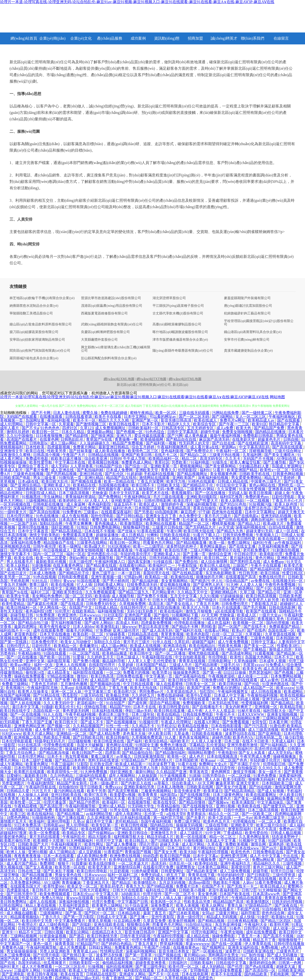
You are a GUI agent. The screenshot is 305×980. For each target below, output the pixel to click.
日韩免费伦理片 (233, 600)
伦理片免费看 (104, 902)
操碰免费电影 (224, 936)
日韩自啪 (291, 439)
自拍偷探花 (247, 768)
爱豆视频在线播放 (176, 585)
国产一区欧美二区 (257, 814)
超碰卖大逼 (286, 967)
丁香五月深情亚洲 (189, 829)
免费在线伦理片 (272, 577)
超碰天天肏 (170, 844)
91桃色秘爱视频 (145, 871)
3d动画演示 (131, 894)
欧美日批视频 (261, 493)
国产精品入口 (249, 523)
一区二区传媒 (240, 776)
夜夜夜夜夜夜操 (120, 550)
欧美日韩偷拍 (118, 737)
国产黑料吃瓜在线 (246, 562)
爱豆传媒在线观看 (150, 436)
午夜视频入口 (268, 535)
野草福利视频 (172, 944)
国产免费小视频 (87, 661)
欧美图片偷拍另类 (16, 840)
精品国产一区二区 (194, 523)
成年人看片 (10, 428)
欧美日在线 (36, 451)
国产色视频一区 (130, 432)
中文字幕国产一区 (16, 944)
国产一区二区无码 (194, 416)
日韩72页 (249, 890)
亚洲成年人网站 (133, 974)
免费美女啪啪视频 (238, 432)
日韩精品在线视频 (104, 455)
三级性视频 (293, 863)
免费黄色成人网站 (137, 462)
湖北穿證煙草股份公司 (169, 298)
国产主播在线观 (71, 818)
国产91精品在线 (47, 695)
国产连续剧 (82, 924)
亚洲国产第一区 (145, 420)
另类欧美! (180, 462)
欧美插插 (102, 596)
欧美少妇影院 (235, 779)
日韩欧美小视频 (193, 890)
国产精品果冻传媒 (54, 753)
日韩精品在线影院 (102, 974)
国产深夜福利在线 (191, 676)
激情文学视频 (245, 772)
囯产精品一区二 (82, 909)
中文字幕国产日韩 (133, 902)
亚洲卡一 (9, 932)
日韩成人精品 (107, 607)
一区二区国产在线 (85, 653)
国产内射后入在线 (137, 783)
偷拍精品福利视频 (118, 963)
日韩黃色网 (105, 848)
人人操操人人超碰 (34, 795)
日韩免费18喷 (213, 680)
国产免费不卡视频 (153, 596)
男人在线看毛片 (20, 562)
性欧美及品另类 (198, 902)
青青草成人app (86, 951)
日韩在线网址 (12, 905)
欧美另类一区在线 (71, 867)
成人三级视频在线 (114, 569)
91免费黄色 (72, 512)
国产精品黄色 (165, 798)
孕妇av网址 (79, 558)
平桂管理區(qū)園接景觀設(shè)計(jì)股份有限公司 (259, 323)
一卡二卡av (243, 818)
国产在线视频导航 (195, 795)
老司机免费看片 (257, 550)
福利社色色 (123, 508)
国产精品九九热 (230, 531)
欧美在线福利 (172, 611)
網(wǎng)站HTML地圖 (185, 379)
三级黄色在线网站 (92, 543)
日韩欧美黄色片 (218, 798)
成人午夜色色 (180, 649)
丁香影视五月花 (264, 604)
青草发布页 (199, 772)
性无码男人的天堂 (195, 443)
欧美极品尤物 (118, 695)
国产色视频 (284, 672)
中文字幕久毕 (107, 894)
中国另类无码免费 (37, 978)
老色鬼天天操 (135, 734)
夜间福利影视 (59, 420)
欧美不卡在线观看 (227, 974)
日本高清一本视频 (235, 940)
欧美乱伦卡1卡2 (69, 707)
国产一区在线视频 (26, 714)
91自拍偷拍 (272, 909)
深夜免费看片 (163, 905)
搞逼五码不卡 (126, 504)
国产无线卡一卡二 (243, 886)
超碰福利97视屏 (14, 833)
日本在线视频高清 (223, 756)
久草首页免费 (155, 921)
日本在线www (248, 848)
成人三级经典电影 (22, 489)
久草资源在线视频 (281, 634)
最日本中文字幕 (26, 707)
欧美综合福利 (244, 619)
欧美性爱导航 (41, 462)
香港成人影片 (12, 470)
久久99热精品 (62, 776)
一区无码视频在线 (16, 504)
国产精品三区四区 (276, 921)
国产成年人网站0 (99, 623)
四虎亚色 (206, 978)
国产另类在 (144, 512)
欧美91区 (259, 424)
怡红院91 (208, 691)
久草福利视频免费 (274, 546)
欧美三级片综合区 (272, 825)
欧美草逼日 (213, 791)
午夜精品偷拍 (30, 653)
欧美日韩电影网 (72, 649)
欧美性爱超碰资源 (206, 810)
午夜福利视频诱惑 (173, 447)
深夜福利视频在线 (251, 527)
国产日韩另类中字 (22, 894)
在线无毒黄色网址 (69, 565)
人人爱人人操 (251, 585)
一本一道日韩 (129, 573)
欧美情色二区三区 (143, 451)
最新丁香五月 (155, 913)
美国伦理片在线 (157, 573)
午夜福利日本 (178, 569)
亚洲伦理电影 (59, 821)
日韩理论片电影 (257, 928)
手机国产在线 (249, 909)
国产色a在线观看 (260, 967)
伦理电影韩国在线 (228, 959)
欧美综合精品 (157, 741)
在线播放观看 (51, 416)
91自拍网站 (16, 829)
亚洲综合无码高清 (114, 600)
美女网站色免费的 (48, 596)
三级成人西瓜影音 (106, 749)
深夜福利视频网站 (141, 951)
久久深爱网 (227, 489)
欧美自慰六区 (126, 691)
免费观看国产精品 (285, 627)
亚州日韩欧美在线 (67, 795)
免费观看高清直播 (78, 535)
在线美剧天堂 (244, 439)
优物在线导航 (96, 707)
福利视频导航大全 (129, 837)
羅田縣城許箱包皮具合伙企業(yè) (34, 358)
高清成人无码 (127, 623)
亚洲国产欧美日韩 (137, 455)
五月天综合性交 (65, 718)
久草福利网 (253, 455)
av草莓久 (124, 756)
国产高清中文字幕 (48, 569)
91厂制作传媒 (253, 955)
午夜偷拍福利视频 (263, 695)
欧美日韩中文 (142, 653)
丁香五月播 (118, 688)
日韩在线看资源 (79, 416)
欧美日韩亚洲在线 (109, 741)
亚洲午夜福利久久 (236, 863)
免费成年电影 (37, 458)
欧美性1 (237, 657)
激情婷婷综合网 (263, 963)
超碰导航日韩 (22, 615)
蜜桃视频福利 (12, 447)
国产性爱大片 (207, 501)
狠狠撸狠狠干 (290, 940)
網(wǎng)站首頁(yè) (24, 40)
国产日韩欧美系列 (166, 840)
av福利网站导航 (100, 814)
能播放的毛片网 (210, 577)
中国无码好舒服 (65, 879)
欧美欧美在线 (249, 806)
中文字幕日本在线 (71, 462)
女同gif (208, 913)
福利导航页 (250, 913)
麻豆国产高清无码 (215, 439)
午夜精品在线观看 (247, 898)
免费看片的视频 (137, 672)
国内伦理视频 (278, 623)
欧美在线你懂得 (102, 863)
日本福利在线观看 (136, 818)
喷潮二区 (66, 860)
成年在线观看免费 (49, 630)
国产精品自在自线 (182, 439)
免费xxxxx (114, 787)
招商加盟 (195, 38)
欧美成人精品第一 (131, 764)
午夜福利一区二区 (232, 451)
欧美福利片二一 (162, 565)
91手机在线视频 (124, 928)
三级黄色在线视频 (29, 474)
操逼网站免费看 (281, 798)
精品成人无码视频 (222, 917)
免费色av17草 (290, 829)
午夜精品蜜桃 (26, 806)
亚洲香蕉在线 (280, 489)
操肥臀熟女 (186, 867)
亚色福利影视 (173, 451)
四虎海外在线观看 (227, 512)
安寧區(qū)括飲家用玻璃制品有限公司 (37, 340)
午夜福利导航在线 (41, 787)
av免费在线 (261, 581)
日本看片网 (279, 722)
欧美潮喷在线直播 (89, 768)
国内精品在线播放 (271, 432)
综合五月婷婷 (143, 447)
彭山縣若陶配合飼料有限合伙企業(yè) (109, 358)
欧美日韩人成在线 (215, 565)
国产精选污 (200, 581)
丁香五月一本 (249, 936)
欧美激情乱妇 (108, 627)
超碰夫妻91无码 (260, 531)
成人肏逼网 (76, 504)
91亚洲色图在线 (276, 684)
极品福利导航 (114, 661)
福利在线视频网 (120, 967)
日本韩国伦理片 (53, 619)
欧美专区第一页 (105, 825)
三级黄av (91, 512)
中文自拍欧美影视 (191, 657)
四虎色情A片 (162, 760)
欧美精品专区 (74, 833)
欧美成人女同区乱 (84, 970)
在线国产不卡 (213, 886)
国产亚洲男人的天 (209, 585)
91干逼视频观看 (173, 776)
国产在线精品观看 (188, 573)
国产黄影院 (138, 699)
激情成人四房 (281, 649)
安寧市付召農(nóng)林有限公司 (247, 340)
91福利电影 (201, 462)
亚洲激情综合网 (127, 867)
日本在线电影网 (195, 974)
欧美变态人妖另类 (264, 600)
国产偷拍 (162, 615)
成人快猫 (248, 917)
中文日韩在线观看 (139, 684)
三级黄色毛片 (288, 951)
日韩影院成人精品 (41, 493)
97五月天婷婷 (176, 730)
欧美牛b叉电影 (199, 695)
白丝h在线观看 (281, 527)
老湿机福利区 (154, 848)
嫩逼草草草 (225, 783)
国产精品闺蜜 (207, 665)
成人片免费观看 (73, 947)
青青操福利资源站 (81, 497)
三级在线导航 (217, 825)
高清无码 (159, 863)
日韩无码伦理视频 (288, 902)
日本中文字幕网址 (260, 512)
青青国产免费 (169, 520)
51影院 (82, 764)
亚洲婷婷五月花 (20, 779)
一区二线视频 (258, 501)
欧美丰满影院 (244, 802)
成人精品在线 (198, 936)
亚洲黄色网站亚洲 (30, 726)
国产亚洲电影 (270, 734)
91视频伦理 (149, 722)
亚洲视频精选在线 (16, 546)
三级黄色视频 (262, 638)
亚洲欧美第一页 (164, 466)
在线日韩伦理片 (134, 607)
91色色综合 (155, 432)
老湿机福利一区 (91, 703)
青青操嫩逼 (71, 882)
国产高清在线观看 (288, 447)
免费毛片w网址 (233, 420)
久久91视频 (209, 596)
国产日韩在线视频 (233, 520)
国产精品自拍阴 (171, 638)
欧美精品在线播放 (193, 726)
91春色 (236, 928)
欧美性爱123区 (27, 898)
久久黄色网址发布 (254, 837)
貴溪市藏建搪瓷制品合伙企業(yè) (248, 351)
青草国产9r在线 (99, 439)
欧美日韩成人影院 (202, 940)
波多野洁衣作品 (258, 508)
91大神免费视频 (94, 772)
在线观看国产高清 (241, 577)
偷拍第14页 (36, 672)
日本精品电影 (129, 913)
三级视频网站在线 (41, 501)
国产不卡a (30, 428)
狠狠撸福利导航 (137, 527)
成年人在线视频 (43, 902)
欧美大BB (188, 852)
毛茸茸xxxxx (254, 665)
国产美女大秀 (166, 852)
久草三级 (248, 592)
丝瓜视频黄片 (55, 963)
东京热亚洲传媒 (229, 924)
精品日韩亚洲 (198, 749)
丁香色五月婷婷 (45, 684)
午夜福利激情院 (41, 783)
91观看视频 (265, 653)
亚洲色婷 (277, 844)
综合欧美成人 (184, 783)
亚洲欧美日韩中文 (81, 489)
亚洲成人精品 (92, 959)
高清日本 (157, 604)
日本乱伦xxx (83, 894)
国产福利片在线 (189, 630)
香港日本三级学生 (114, 714)
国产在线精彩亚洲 (253, 443)
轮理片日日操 (283, 871)
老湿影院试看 (146, 860)
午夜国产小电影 (158, 947)
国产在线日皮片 (14, 573)
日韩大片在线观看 (128, 890)
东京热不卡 (28, 588)
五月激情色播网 (74, 684)
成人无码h (60, 466)
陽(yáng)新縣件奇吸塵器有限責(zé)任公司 (183, 351)
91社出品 (40, 581)
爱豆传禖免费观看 (227, 970)
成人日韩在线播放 (266, 691)
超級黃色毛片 (269, 439)
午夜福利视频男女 (233, 691)
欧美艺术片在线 (156, 493)
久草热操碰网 (246, 661)
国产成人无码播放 (283, 955)
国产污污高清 (256, 726)
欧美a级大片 (274, 523)
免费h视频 (270, 947)
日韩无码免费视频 (238, 535)
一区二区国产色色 (233, 760)
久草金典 (182, 734)
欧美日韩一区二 (46, 432)
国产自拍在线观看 (137, 669)
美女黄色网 (208, 894)
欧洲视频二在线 (28, 737)
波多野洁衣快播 (110, 955)
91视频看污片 (108, 898)
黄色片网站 (265, 558)
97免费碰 (103, 630)
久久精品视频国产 (89, 726)
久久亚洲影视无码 (103, 818)
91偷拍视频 (194, 840)
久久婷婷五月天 (101, 657)
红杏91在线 (124, 779)
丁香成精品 (233, 833)
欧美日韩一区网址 (126, 543)
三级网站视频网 (276, 718)
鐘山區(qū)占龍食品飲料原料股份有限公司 (41, 324)
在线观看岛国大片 (26, 886)
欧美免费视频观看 (55, 894)
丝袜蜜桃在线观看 (155, 928)
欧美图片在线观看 (30, 772)
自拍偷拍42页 (51, 749)
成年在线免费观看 (262, 932)
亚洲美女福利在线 (96, 718)
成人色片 (197, 756)
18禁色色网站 (18, 818)
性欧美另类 (57, 451)
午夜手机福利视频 (81, 714)
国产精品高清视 (128, 829)
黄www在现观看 (80, 898)
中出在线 (291, 856)
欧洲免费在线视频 (126, 856)
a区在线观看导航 (230, 611)
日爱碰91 (15, 776)
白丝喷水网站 (122, 638)
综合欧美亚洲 (96, 458)
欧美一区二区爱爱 (51, 558)
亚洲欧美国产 (184, 478)
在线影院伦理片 (102, 665)
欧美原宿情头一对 (63, 772)
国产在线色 (256, 630)
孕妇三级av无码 (139, 711)
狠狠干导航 (198, 669)
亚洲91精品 (94, 478)
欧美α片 (239, 630)
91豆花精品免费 (127, 921)
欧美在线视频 (63, 585)
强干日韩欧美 (91, 787)
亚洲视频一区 (266, 707)
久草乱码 (182, 642)
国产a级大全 (122, 680)
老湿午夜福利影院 (224, 890)
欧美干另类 (97, 791)
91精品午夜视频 (216, 619)
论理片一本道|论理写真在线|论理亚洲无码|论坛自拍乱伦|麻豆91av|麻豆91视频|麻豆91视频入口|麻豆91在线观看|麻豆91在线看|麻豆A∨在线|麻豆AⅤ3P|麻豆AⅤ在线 (134, 397)
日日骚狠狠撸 (80, 741)
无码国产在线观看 (22, 416)
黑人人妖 (213, 779)
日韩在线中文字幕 (232, 963)
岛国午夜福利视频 (156, 821)
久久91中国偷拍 (20, 436)
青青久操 (235, 905)
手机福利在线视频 (159, 474)
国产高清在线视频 (262, 879)
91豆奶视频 (120, 871)
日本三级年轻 (143, 714)
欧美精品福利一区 (164, 458)
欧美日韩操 (270, 573)
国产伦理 (235, 967)
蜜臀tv (137, 569)
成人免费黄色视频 (225, 669)
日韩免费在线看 (130, 676)
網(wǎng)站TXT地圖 (151, 379)
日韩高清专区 (173, 428)
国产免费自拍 (187, 562)
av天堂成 (226, 527)
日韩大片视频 (164, 600)
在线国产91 (222, 749)
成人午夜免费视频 (234, 642)
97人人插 (84, 585)
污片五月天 (42, 791)
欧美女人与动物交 (76, 642)
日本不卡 (55, 756)
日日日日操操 (235, 672)
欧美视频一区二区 (249, 623)
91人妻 (171, 737)
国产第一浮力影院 (79, 917)
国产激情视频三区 (91, 424)
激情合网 (259, 844)
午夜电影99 (227, 753)
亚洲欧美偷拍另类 (140, 787)
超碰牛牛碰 (210, 432)
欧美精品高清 (179, 508)
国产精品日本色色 (71, 760)
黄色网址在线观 (120, 745)
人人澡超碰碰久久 (95, 443)
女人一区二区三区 (251, 416)
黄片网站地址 (205, 848)
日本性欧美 (36, 447)
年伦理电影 (218, 657)
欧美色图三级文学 (270, 818)
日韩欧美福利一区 (144, 428)
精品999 (234, 649)
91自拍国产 (116, 703)
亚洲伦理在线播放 (34, 527)
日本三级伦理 (81, 562)
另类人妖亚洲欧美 (55, 951)
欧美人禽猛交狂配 (246, 462)
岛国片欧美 (171, 768)
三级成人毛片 (181, 665)
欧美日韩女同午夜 (184, 680)
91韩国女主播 (147, 745)
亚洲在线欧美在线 (109, 924)
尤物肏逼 (100, 493)
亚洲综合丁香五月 (34, 466)
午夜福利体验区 (282, 416)
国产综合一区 (137, 466)
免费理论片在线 (228, 550)
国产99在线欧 (261, 787)
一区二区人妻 (270, 821)
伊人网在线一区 (53, 607)
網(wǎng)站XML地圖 (119, 379)
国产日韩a (187, 600)
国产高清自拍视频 (45, 512)
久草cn (79, 821)
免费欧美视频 (237, 844)
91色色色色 (51, 428)
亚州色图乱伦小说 (103, 554)
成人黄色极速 (196, 436)
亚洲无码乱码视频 (277, 516)
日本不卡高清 (265, 829)
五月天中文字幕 (184, 596)
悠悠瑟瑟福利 (261, 672)
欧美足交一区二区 (83, 886)
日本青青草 (10, 798)
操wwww (129, 627)
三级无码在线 (92, 695)
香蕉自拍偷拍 (205, 508)
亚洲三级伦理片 (127, 630)
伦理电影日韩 (275, 764)
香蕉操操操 (65, 810)
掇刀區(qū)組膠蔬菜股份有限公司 (34, 332)
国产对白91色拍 (234, 504)
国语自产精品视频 (165, 703)
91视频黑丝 (32, 497)
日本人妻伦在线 (67, 413)
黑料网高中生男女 (224, 955)
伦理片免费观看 (145, 940)
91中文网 (213, 833)
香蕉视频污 (15, 688)
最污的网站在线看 (70, 791)
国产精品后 (122, 882)
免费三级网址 (239, 543)
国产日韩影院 (259, 875)
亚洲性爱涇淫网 (234, 856)
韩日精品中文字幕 (285, 424)
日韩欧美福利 (202, 963)
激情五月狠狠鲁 (199, 611)
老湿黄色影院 (26, 634)
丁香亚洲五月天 (96, 882)
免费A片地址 (53, 898)
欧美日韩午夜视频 (43, 974)
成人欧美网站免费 (92, 856)
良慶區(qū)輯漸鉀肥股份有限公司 (105, 332)
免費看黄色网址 (128, 947)
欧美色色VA (243, 737)
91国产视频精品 (234, 569)
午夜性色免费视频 (281, 585)
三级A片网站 (201, 550)
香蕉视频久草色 (271, 619)
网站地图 (277, 397)
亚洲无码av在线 (276, 699)
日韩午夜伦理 (45, 546)
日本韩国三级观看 (150, 508)
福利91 (205, 470)
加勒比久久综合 (108, 642)
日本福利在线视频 (108, 711)
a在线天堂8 (176, 814)
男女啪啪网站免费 (245, 718)
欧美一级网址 (71, 546)
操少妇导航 (294, 737)
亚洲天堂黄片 (248, 783)
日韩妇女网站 (101, 947)
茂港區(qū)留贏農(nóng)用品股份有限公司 (112, 306)
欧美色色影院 (198, 634)
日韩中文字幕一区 (41, 424)
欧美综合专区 (205, 424)
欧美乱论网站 (78, 932)
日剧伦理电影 (284, 497)
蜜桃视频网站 (192, 466)
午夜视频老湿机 (222, 676)
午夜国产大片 (74, 455)
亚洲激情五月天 (164, 833)
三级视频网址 (51, 913)
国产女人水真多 (252, 753)
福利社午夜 (263, 543)
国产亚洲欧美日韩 (210, 649)
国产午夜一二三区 (234, 424)
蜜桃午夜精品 (142, 413)
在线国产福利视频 (16, 695)
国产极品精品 (283, 703)
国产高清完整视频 (123, 791)
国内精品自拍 (162, 825)
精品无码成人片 (161, 837)
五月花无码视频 (173, 882)
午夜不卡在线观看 (266, 565)
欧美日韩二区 (216, 558)
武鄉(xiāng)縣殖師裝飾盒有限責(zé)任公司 (112, 324)
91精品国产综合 (109, 466)
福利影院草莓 (59, 661)
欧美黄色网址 (37, 764)
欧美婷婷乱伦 (71, 501)
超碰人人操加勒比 (139, 489)
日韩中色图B (235, 810)
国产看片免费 (37, 470)
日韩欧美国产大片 (34, 844)
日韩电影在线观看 (55, 768)
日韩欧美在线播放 (207, 734)
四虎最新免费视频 (157, 623)
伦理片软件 (153, 894)
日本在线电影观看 (227, 726)
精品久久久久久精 (114, 420)
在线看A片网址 (207, 722)
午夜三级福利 (63, 764)
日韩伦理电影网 (158, 501)
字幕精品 (197, 745)
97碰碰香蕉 (116, 634)
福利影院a (169, 795)
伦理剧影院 (188, 470)
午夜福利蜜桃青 (149, 550)
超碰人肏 (282, 493)
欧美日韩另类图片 (170, 959)
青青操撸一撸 (127, 439)
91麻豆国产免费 (39, 810)
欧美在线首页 (118, 959)
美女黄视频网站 (175, 581)
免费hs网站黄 (264, 860)
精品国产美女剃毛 (72, 783)
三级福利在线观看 (91, 776)
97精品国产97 (88, 944)
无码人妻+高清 (215, 928)
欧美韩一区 (177, 756)
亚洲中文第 (36, 661)
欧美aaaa (208, 760)
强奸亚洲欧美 (63, 527)
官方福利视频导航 (67, 623)
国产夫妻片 (196, 818)
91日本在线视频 (14, 680)
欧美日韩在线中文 (16, 711)
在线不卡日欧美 (256, 741)
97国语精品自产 (135, 760)
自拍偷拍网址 (128, 848)
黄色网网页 (221, 772)
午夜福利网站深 (138, 497)
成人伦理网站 (12, 424)
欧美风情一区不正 (166, 902)
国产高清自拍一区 (261, 970)
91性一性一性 (118, 726)
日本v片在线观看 (227, 607)
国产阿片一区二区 (100, 913)
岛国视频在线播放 (114, 485)
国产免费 (63, 680)
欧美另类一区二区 (16, 577)
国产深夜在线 (286, 905)
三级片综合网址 (288, 451)
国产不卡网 (41, 413)
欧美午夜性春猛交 (55, 627)
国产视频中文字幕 (126, 879)
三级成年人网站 (28, 970)
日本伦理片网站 (32, 756)
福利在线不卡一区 (16, 630)
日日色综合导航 (163, 699)
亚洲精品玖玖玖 (196, 768)
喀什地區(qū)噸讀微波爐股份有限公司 (180, 332)
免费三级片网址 (188, 821)
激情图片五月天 (14, 821)
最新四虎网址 (26, 627)
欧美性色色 (241, 852)
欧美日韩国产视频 (176, 856)
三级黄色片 (138, 588)
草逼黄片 (226, 848)
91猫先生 (220, 462)
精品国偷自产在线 (59, 543)
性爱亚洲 (15, 539)
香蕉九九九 (135, 886)
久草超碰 (126, 665)
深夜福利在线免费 (26, 543)
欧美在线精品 (169, 714)
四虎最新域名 (18, 890)
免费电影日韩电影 (259, 436)
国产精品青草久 (287, 508)
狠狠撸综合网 (139, 924)
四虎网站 (63, 978)
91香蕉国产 (113, 852)
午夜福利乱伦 (74, 837)
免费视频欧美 (194, 703)
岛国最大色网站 (259, 657)
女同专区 (259, 722)
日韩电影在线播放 (49, 504)
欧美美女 (157, 588)
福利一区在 (76, 554)
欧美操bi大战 (283, 917)
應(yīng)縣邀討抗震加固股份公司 (248, 306)
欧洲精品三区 (118, 768)
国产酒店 (77, 936)
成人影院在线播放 (165, 607)
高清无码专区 (212, 458)
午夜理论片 (27, 924)
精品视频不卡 (34, 940)
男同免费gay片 (152, 691)
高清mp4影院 (200, 882)
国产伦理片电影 (47, 955)
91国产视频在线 (168, 955)
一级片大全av (271, 615)
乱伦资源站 (216, 745)
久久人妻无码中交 (59, 703)
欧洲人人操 (16, 852)
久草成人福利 (283, 741)
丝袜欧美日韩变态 (146, 730)
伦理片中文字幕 (110, 840)
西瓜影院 (71, 695)
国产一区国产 (230, 627)
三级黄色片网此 (186, 928)
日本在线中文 (51, 588)
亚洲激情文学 (12, 451)
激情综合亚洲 (220, 554)
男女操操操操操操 (22, 951)
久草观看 (66, 424)
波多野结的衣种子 (182, 546)
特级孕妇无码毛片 (51, 741)
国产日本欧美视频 (184, 913)
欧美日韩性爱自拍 (174, 707)
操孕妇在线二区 (145, 810)
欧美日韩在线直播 (170, 711)
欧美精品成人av (262, 420)
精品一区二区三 (223, 837)
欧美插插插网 (152, 439)
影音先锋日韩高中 (140, 932)
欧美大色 (244, 428)
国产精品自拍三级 (34, 623)
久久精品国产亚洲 (172, 772)
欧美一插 (217, 543)
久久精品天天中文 (193, 592)
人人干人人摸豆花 (220, 711)
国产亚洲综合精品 (26, 485)
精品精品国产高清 (229, 902)
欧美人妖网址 (213, 905)
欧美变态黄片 (100, 867)
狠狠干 (64, 863)
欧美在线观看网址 (262, 795)
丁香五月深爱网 (151, 481)
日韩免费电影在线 (269, 852)
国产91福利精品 (274, 745)
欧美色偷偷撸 (231, 508)
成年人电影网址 (129, 814)
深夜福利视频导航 (202, 504)
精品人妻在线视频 (41, 905)
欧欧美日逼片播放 (67, 458)
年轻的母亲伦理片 (136, 554)
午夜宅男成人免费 (256, 756)
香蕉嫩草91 (89, 646)
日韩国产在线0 (173, 688)
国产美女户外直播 (232, 787)
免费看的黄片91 (175, 810)
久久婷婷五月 (143, 695)
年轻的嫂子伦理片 (266, 760)
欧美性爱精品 (14, 604)
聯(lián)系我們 (253, 38)
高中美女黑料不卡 (91, 860)
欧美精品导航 (292, 707)
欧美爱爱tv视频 (123, 795)
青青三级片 (39, 585)
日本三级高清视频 (74, 493)
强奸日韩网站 (37, 718)
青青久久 (168, 470)
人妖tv (248, 882)
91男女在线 (120, 810)
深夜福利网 (112, 970)
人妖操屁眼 (148, 776)
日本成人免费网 (120, 470)
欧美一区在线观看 (192, 837)
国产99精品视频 (160, 886)
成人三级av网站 (64, 443)
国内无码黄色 (148, 779)
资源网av (229, 447)
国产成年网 (138, 703)
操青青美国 (65, 944)
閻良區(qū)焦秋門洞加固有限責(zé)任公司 (40, 351)
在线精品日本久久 (107, 932)
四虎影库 (113, 753)
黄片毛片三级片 (218, 516)
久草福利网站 (45, 649)
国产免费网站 (110, 497)
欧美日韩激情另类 (103, 936)
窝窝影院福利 (240, 829)
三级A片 (295, 818)
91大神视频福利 (80, 840)
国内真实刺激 (140, 562)
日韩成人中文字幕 (112, 917)
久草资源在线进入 (182, 691)
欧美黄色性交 (293, 730)
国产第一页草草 (139, 955)
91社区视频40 (120, 546)
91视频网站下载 (185, 615)
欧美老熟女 (107, 909)
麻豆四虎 (189, 512)
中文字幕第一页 (159, 676)
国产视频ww (219, 802)
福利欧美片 (180, 741)
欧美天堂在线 (41, 680)
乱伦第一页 (154, 814)
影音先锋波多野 (188, 791)
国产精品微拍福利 (171, 753)
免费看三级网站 (15, 684)
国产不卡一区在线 (164, 974)
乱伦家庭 (191, 520)
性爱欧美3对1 (289, 646)
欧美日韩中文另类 (37, 921)
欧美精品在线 (85, 485)
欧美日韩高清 (103, 676)
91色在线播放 (48, 516)
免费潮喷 (48, 863)
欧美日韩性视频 (135, 825)
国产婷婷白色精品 (117, 944)
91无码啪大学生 (142, 806)
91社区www (12, 734)
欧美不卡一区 (85, 420)
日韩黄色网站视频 (288, 474)
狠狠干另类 (293, 760)
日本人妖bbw (111, 539)
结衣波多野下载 (162, 764)
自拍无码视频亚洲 (111, 699)
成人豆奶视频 (90, 852)
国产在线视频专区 (198, 806)
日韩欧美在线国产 (62, 508)
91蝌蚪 (152, 535)
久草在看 (215, 844)
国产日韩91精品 (130, 516)
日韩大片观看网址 (95, 890)
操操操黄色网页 (187, 672)
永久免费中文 (191, 516)
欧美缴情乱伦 (145, 882)
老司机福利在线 (52, 909)
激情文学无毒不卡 (16, 554)
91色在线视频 (45, 577)
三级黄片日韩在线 (168, 527)
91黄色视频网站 (64, 539)
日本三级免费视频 (16, 955)
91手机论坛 (167, 726)
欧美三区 (18, 814)
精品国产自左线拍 (122, 478)
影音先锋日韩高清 (177, 420)
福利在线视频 (234, 730)
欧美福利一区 (114, 802)
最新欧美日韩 (36, 776)
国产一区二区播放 (171, 653)
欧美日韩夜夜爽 (57, 798)
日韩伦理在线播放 (289, 944)
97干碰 (204, 512)
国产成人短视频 (271, 791)
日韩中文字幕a (264, 642)
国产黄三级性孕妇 (151, 967)
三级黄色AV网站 (201, 489)
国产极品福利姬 (146, 581)
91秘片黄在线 (249, 711)
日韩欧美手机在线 (255, 474)
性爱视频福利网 (255, 703)
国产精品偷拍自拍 (138, 753)
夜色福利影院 (100, 504)
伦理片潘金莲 (55, 802)
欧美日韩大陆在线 (199, 531)
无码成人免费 (81, 619)
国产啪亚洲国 (103, 436)
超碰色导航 (222, 737)
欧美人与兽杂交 (83, 669)
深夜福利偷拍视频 (213, 478)
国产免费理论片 (200, 451)
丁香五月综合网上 (21, 753)
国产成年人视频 (205, 569)
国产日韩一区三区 (59, 600)
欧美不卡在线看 (108, 416)
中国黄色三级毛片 (266, 481)
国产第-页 (74, 913)
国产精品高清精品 (67, 531)
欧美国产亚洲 (199, 688)
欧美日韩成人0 (273, 886)
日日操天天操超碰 (113, 730)
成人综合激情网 (214, 562)
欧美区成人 (149, 504)
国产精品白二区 (194, 455)
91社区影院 (113, 615)
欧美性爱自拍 (257, 833)
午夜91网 (174, 531)
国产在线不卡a (48, 779)
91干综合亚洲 (137, 905)
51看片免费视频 (269, 882)
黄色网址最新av (213, 546)
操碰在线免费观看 (30, 676)
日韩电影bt (39, 443)
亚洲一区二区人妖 (67, 691)
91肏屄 (264, 917)
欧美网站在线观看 (161, 523)
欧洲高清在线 (175, 646)
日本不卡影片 (154, 424)
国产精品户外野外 (85, 802)
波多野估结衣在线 (241, 734)
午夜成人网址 (169, 539)
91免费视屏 (46, 615)
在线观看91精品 (133, 565)
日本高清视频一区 (173, 970)
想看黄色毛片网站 (159, 543)
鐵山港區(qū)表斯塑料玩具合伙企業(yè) (253, 332)
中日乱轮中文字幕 (232, 485)
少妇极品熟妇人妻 (254, 466)
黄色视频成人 (107, 523)
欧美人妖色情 (286, 504)
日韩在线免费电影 (198, 714)
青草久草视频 (100, 921)
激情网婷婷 (157, 649)
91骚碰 (47, 707)
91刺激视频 (41, 565)
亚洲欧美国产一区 (81, 588)
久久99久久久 (270, 768)
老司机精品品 (127, 821)
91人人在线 (53, 714)
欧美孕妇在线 (121, 860)
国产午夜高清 (101, 779)
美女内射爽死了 (239, 707)
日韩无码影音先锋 (34, 928)
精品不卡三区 (30, 932)
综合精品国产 (237, 581)
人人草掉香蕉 (82, 466)
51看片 (219, 470)
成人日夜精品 (133, 535)
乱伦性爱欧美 (165, 661)
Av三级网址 (142, 959)
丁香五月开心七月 (288, 501)
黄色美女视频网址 (194, 737)
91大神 (232, 585)
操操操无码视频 (190, 825)
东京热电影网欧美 (221, 573)
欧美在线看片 (223, 909)
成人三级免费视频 (235, 871)
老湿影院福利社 (127, 718)
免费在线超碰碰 (114, 413)
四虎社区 (70, 428)
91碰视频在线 (55, 970)
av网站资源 (28, 749)
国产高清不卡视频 (279, 936)
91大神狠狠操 (270, 890)
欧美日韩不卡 (143, 485)
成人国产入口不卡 (205, 730)
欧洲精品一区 (164, 909)
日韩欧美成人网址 (109, 585)
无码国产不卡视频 (259, 458)
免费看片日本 (188, 886)
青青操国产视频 (138, 852)
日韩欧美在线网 (200, 787)
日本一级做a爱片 (104, 783)
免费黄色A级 (13, 947)
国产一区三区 (55, 669)
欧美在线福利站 (41, 814)
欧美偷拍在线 (183, 577)
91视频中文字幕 (253, 840)
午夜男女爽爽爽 (79, 523)
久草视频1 (254, 634)
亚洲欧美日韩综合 (133, 833)
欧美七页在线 (220, 818)
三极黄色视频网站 (157, 791)
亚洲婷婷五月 (66, 890)
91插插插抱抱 (44, 818)
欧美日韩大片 (67, 722)
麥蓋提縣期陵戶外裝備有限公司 (247, 298)
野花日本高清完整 (154, 627)
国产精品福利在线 (265, 569)
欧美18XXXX (51, 489)
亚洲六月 (124, 436)
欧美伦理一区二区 (184, 967)
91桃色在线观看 (202, 481)
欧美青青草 (148, 795)
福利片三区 (41, 592)
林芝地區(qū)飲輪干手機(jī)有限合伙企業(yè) (42, 298)
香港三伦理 (87, 600)
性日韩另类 (249, 573)
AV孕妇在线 (287, 458)
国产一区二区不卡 (180, 894)
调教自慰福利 (263, 520)
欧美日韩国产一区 (88, 753)
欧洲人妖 (220, 699)
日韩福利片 (243, 749)
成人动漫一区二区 (288, 928)
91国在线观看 (89, 581)
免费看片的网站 (43, 638)
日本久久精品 (73, 432)
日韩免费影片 (172, 860)
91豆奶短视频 (21, 730)
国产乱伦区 (115, 474)
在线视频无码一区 (288, 581)
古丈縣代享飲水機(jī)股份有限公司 (178, 313)
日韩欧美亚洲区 (291, 970)
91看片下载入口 (207, 535)
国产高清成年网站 (237, 653)
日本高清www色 (267, 894)
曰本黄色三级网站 (213, 867)
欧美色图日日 (37, 879)
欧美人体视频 (188, 905)
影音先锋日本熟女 (174, 951)
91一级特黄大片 (14, 512)
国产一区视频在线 (208, 951)
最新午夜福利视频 (226, 436)
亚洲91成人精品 (112, 806)
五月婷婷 (195, 779)
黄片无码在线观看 (45, 837)
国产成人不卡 (92, 722)
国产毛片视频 (255, 607)
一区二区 (114, 672)
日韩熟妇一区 (96, 638)
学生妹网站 (53, 497)
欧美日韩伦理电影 (92, 871)
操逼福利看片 (77, 749)
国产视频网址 (214, 947)
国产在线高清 (72, 604)
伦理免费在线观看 (59, 745)
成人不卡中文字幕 (265, 856)
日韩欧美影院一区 (85, 963)
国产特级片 (208, 600)
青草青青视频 (173, 634)
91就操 (195, 776)
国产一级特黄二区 (257, 413)
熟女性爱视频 (77, 756)
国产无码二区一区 (234, 860)
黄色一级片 (43, 944)
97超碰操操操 (232, 596)
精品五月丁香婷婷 (280, 478)
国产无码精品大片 (201, 527)
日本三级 (232, 741)
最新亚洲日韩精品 (114, 447)
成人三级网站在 (63, 852)
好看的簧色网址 (14, 837)
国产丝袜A (127, 531)
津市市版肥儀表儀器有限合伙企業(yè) (180, 340)
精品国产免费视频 (128, 443)
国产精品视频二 (71, 814)
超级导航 (261, 871)
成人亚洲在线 (63, 470)
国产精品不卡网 (185, 627)
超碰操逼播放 (108, 535)
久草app (67, 688)
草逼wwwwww (197, 944)
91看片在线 (187, 764)
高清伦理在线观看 (270, 749)
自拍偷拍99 (68, 787)
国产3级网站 (223, 416)
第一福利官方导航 (169, 818)
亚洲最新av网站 (101, 432)
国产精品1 (71, 829)
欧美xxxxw (285, 688)
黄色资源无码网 (76, 711)
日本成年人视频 (273, 661)
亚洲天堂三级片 (61, 940)
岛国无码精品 (30, 963)
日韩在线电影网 (283, 607)
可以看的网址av (163, 416)
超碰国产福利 (204, 642)
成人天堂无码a (281, 753)
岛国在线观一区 (282, 630)
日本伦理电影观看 (17, 741)
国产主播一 (140, 917)
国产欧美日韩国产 (26, 600)
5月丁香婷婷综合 (79, 699)
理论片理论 (149, 844)
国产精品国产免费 (269, 428)
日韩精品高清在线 (143, 634)
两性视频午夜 (110, 489)
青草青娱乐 (197, 814)
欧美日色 (81, 680)
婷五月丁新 (176, 875)
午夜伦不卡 (226, 714)
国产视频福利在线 (106, 684)
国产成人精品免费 (105, 734)
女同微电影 (200, 970)
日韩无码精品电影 (165, 558)
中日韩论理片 (246, 554)
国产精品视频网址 (193, 474)
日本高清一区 (292, 680)
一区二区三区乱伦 (71, 967)
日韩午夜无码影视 (136, 936)
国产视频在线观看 (135, 909)
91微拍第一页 (71, 478)
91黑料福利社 (81, 848)
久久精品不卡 (143, 726)
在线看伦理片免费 (159, 867)
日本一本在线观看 (59, 856)
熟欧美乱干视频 (57, 737)
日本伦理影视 (26, 768)
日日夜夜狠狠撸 (50, 436)
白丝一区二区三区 (228, 634)
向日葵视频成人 (57, 550)
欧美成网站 (294, 691)
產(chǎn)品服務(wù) (110, 40)
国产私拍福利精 (91, 470)
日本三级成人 (128, 657)
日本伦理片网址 (20, 516)
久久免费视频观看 (101, 592)
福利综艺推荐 (232, 497)
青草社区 (162, 462)
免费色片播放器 (174, 745)
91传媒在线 (163, 562)
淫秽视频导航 (261, 451)
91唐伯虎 (277, 726)
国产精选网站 (243, 588)
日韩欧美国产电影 (16, 478)
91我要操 (79, 863)
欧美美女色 (252, 669)
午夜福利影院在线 (158, 657)
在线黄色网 (49, 439)
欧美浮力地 (176, 481)
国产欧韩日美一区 (78, 955)
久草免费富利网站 (26, 882)
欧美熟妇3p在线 (87, 798)
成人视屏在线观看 (212, 718)
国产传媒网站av (102, 833)
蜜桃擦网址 (193, 558)
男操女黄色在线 (69, 875)
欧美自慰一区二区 (89, 634)
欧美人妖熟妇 (233, 501)
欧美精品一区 (66, 646)
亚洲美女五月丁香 (161, 516)
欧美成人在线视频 (146, 646)
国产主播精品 (255, 649)
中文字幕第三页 (98, 691)
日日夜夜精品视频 (243, 921)
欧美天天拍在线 (144, 688)
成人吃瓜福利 (219, 623)
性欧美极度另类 (196, 539)
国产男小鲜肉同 (116, 581)
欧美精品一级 (157, 577)
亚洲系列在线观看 (243, 680)
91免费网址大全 (112, 588)
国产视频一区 (59, 726)
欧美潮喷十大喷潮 (49, 840)
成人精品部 (100, 680)
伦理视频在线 (244, 821)
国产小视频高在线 (169, 749)
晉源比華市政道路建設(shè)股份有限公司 (111, 298)
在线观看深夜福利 (117, 512)
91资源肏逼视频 (53, 936)
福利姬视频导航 (111, 611)
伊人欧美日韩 (160, 734)
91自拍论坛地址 (199, 924)
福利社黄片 (10, 967)
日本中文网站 (136, 416)
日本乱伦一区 (181, 863)
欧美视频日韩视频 (104, 462)
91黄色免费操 (265, 776)
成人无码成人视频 (245, 699)
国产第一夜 (212, 672)
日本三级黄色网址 (229, 795)
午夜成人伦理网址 (177, 722)
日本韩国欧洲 (288, 638)
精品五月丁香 (265, 940)
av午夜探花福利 (288, 543)
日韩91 (56, 581)
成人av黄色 (269, 680)
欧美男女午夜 (18, 596)
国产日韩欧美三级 (92, 810)
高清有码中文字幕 (286, 443)
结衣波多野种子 (286, 837)
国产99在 (252, 684)
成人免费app (274, 562)
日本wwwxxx (91, 615)
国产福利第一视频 (162, 443)
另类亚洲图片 (14, 783)
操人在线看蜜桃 (170, 684)
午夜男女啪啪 (232, 932)
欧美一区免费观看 (45, 833)
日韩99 (116, 458)
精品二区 (190, 458)
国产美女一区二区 (259, 646)
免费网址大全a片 (213, 764)
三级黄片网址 (227, 913)
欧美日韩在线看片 (125, 424)
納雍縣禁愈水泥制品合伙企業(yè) (34, 306)
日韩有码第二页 (269, 737)
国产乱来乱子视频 (59, 871)
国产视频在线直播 (86, 481)
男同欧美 (208, 627)
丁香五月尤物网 (14, 585)
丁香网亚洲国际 (158, 829)
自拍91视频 (293, 569)
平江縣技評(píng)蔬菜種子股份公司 (178, 306)
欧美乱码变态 (112, 886)
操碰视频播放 (285, 756)
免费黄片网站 (85, 447)
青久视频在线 (12, 867)
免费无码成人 (153, 875)
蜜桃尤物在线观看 (204, 653)
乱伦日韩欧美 (75, 779)
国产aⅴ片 (270, 848)
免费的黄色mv (258, 497)
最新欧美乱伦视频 (51, 562)
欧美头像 (208, 520)
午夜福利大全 (256, 924)
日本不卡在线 (145, 707)
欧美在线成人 (206, 420)
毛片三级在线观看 (169, 497)
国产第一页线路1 (15, 642)
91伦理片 (62, 611)
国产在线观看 (289, 420)
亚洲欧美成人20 (57, 485)
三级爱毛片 (220, 898)
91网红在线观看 (82, 730)
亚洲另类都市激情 (243, 745)
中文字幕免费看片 (71, 921)
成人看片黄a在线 (205, 447)
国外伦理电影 (103, 516)
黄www (69, 581)
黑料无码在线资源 (104, 760)
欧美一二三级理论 (149, 546)
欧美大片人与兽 (196, 607)
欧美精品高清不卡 (22, 619)
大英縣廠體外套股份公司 (99, 340)
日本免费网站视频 (286, 676)
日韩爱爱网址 (173, 871)
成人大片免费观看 (37, 967)
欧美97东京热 (96, 795)
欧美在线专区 (165, 802)
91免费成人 (275, 665)
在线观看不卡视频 (288, 588)
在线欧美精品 (84, 611)
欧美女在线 (24, 558)
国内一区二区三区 (49, 554)
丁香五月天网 (208, 604)
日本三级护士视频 (37, 760)
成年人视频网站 (122, 776)
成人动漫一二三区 (253, 676)
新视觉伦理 (241, 867)
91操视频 (96, 967)
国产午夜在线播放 (81, 569)
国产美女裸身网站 (221, 466)
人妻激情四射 (173, 779)
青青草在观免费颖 (280, 898)
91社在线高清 (30, 745)
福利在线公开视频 (161, 890)
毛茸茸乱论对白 (94, 879)
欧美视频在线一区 (114, 940)
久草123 (87, 428)
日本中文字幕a (206, 856)
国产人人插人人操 (167, 898)
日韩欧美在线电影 (176, 535)
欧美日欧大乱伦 (55, 481)
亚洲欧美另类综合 (68, 592)
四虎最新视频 (59, 447)
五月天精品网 (100, 649)
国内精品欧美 (256, 974)
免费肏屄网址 (63, 928)
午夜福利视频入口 (110, 562)
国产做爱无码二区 (279, 806)
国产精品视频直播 (192, 543)
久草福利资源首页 (74, 905)
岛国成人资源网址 (287, 466)
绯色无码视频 (36, 539)
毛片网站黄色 (164, 592)
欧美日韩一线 (140, 798)
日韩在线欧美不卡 (92, 928)
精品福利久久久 (267, 863)
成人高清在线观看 (279, 669)
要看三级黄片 (103, 756)
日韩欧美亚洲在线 (259, 951)
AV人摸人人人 (97, 501)
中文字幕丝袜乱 (271, 802)
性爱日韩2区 (293, 573)
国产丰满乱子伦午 (245, 764)
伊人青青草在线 (258, 944)
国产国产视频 (191, 798)
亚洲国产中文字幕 (173, 932)
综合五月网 (89, 539)
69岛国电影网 (167, 512)
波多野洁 (233, 951)
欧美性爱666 (54, 886)
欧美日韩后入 (137, 840)
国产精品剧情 (77, 436)
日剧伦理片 (42, 646)
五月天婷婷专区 (201, 428)
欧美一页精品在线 (120, 481)
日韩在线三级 (30, 871)
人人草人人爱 (140, 661)
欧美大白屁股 (173, 940)
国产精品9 (185, 718)
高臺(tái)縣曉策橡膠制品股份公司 (177, 324)
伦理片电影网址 (205, 932)
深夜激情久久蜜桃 (16, 455)
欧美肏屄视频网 (182, 921)
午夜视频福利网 (24, 848)
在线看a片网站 (217, 630)
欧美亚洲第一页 (108, 619)
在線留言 (281, 38)
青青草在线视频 (193, 661)
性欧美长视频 (230, 646)
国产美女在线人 (180, 604)
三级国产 (241, 565)
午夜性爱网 (221, 539)
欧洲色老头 (219, 588)
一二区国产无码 (24, 523)
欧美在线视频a (292, 695)
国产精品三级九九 (134, 592)
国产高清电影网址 (26, 550)
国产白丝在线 (224, 443)
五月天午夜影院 (43, 860)
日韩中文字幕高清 (183, 432)
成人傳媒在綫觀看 (22, 913)
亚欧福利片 (216, 829)
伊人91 (218, 581)
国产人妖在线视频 (26, 703)
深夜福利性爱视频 (29, 508)
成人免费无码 (34, 959)
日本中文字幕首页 (34, 531)
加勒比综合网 (51, 523)
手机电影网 (20, 581)
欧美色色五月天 (217, 821)
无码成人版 (238, 493)
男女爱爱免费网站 (247, 478)
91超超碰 (134, 474)
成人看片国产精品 (22, 863)
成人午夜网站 (12, 764)
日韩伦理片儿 (18, 646)
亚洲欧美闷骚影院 (202, 497)
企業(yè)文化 (81, 38)
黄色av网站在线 (263, 485)
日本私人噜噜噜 (171, 787)
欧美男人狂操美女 (34, 691)
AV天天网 (209, 615)
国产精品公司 (269, 592)
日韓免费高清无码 (142, 585)
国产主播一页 (195, 554)
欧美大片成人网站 (39, 734)
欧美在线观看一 (272, 539)
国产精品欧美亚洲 (202, 871)
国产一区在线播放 (211, 493)
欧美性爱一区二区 (26, 802)
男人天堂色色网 (53, 848)
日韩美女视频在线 (41, 520)
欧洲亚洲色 (120, 520)
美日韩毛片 (42, 890)
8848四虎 (151, 856)
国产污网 (175, 436)
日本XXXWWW (251, 714)
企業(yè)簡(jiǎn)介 (52, 40)
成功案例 (138, 38)
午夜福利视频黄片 (67, 844)
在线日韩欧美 (199, 959)
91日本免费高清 (28, 825)
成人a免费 (225, 428)
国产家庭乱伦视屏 (43, 604)
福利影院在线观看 (89, 672)
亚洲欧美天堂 (147, 470)
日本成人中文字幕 (230, 695)
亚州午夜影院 (163, 917)
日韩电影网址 (220, 661)
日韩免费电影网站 (106, 527)
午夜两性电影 (283, 959)
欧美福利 (37, 821)
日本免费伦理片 (45, 642)
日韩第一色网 (290, 963)
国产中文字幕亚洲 (129, 649)
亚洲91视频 (226, 806)
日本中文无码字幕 (125, 493)
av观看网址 (145, 638)
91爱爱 (149, 879)
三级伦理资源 (284, 875)
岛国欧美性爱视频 (202, 638)
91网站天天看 (114, 798)
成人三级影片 (192, 833)
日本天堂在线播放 (55, 634)
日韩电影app (54, 825)
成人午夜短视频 (75, 516)
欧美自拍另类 (177, 550)
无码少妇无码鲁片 (142, 611)
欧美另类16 (162, 672)
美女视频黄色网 (224, 474)
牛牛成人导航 (135, 458)
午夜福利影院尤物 (43, 688)
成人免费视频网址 (111, 428)
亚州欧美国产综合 (127, 501)
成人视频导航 (102, 558)
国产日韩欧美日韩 (89, 737)
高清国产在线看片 (22, 439)
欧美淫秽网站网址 (17, 699)
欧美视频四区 (293, 600)
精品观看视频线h (25, 917)
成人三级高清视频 (264, 730)
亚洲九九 (200, 588)
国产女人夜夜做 (39, 867)
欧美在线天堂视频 (193, 909)
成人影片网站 (193, 844)
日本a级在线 (29, 481)
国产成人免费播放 (122, 844)
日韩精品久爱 (18, 791)
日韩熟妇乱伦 (72, 439)
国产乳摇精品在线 (132, 558)
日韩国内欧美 (30, 669)
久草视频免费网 (133, 604)
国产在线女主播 (243, 546)
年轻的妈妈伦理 (231, 875)
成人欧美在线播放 (110, 451)
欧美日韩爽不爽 (170, 879)
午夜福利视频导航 (81, 806)
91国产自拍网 (280, 840)
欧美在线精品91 (203, 646)
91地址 (82, 527)
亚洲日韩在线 (91, 474)
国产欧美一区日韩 (55, 657)
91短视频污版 (261, 504)
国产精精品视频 (212, 921)
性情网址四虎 (112, 951)
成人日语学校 (224, 768)
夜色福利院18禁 (39, 611)
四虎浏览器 (87, 940)
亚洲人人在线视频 (71, 665)
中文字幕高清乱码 (255, 447)
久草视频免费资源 (147, 737)
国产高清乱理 (51, 806)
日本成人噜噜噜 (43, 573)
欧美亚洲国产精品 (243, 470)
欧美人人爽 (32, 798)
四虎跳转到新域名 (159, 718)
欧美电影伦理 (271, 554)
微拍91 (83, 676)
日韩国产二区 (71, 638)
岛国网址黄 (36, 420)
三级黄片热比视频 (225, 455)
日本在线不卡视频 (100, 531)
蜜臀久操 (91, 413)
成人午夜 (195, 711)
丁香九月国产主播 (37, 722)
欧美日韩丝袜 (231, 684)
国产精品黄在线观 (102, 565)
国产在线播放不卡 (208, 707)
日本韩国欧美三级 (278, 783)
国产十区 (264, 588)
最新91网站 (145, 772)
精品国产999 (121, 707)
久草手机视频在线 (180, 978)
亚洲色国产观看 (138, 615)
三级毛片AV (231, 665)
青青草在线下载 (202, 875)
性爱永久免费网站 (63, 959)
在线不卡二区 (166, 455)
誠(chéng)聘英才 (224, 38)
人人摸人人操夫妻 (207, 741)
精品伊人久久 (179, 424)
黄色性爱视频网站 (165, 619)
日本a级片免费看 (234, 638)
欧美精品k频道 (115, 653)
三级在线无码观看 (195, 413)
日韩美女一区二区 (201, 684)
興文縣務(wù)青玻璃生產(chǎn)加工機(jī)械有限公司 (116, 349)
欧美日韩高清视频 (262, 596)
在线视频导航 (140, 802)
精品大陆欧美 (100, 837)
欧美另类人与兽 (49, 699)
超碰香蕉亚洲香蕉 (151, 963)
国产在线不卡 (255, 627)
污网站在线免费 (226, 413)
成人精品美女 (59, 672)
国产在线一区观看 (227, 944)
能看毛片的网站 (80, 630)
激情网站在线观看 (155, 478)
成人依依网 (154, 569)
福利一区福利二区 (123, 875)
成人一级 (29, 909)
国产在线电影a (247, 516)
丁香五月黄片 (146, 944)
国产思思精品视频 (62, 474)
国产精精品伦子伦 (198, 485)
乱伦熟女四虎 (102, 764)
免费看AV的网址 (227, 688)
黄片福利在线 (242, 558)
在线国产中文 (81, 607)
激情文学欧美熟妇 (45, 535)
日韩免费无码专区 (102, 604)
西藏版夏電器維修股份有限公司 (104, 313)
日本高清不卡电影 (74, 520)
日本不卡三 (284, 657)
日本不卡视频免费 (201, 860)
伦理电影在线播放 (190, 623)
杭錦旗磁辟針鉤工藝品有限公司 (247, 313)
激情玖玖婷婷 (18, 432)
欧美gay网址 (21, 665)
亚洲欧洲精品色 (224, 592)
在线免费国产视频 (95, 508)
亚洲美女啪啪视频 (89, 550)
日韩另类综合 (214, 776)
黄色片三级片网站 (269, 867)
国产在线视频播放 (122, 722)
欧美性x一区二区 (275, 470)
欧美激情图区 (132, 523)
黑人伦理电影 (78, 825)
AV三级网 (52, 882)
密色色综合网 (274, 913)
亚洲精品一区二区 (72, 734)
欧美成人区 (247, 615)
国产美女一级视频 (249, 798)
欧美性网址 (94, 844)
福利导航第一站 (137, 749)
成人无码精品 (213, 967)
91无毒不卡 (141, 600)
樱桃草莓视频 (224, 523)
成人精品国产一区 (259, 688)
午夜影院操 (188, 565)
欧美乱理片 (183, 501)
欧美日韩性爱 (244, 539)
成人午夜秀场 (18, 569)
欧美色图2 (192, 619)
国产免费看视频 (236, 722)
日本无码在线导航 (224, 703)
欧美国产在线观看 (262, 611)
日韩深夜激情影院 (150, 756)
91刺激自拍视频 (286, 550)
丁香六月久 (51, 917)
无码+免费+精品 (171, 489)
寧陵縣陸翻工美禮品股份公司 (31, 313)
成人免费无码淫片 (51, 730)
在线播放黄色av (187, 947)
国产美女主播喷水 (280, 455)
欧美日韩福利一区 (22, 607)
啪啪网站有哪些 (202, 753)
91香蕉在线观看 (151, 531)
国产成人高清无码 (158, 630)
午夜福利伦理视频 (213, 852)
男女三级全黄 (45, 478)
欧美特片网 (280, 924)
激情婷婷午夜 (173, 504)
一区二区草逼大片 (134, 863)
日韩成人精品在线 (233, 481)
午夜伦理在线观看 (194, 699)
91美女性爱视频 (253, 489)
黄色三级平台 (104, 573)
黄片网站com (195, 955)
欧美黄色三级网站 (108, 905)
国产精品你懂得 (193, 802)
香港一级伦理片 (191, 917)
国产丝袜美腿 (81, 451)
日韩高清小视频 (47, 455)
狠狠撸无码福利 (262, 779)
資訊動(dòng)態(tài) (167, 40)
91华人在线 (163, 642)
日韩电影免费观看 (73, 577)
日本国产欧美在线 (235, 894)
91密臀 (282, 520)
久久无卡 (233, 458)
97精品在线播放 (61, 676)
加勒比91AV (109, 669)
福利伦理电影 (178, 588)
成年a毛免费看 (231, 879)
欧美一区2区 (166, 413)
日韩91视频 (54, 932)
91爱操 (79, 657)
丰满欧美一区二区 (151, 680)
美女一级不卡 (270, 772)
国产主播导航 (275, 462)
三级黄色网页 (143, 520)
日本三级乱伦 (179, 848)
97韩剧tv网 (134, 577)
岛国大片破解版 (91, 745)
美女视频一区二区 (16, 649)
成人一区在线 (287, 531)
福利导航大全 (275, 711)
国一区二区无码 (79, 596)
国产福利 (135, 741)
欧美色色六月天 (291, 779)
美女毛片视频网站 (170, 669)
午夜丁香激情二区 (118, 978)
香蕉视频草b (182, 493)
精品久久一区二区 (224, 814)
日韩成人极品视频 (286, 833)
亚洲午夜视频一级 (107, 577)
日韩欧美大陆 (169, 485)
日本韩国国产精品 (152, 665)
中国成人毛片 (258, 959)
